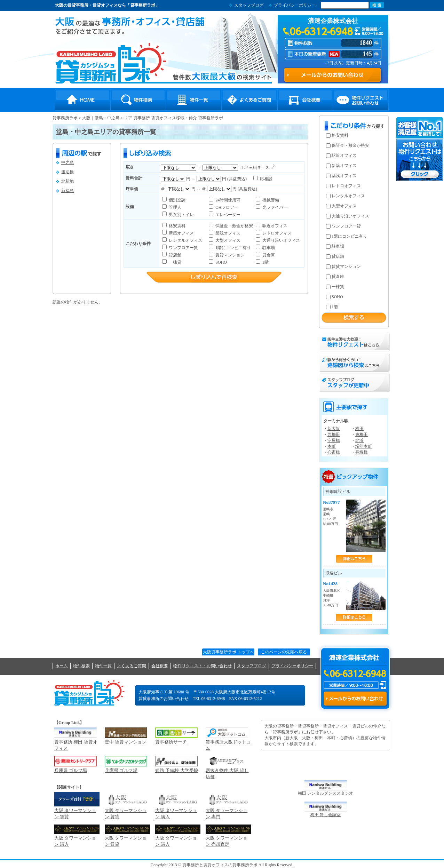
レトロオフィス (276, 233)
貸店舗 (175, 255)
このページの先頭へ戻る (284, 652)
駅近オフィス (274, 226)
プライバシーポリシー (295, 5)
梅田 (359, 429)
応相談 (266, 179)
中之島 (68, 162)
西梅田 (334, 435)
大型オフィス (227, 240)
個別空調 (177, 200)
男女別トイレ (181, 215)
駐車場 (268, 248)
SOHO (221, 262)
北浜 (359, 440)
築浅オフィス (227, 233)
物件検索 (138, 100)
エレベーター (227, 215)
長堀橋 (362, 452)
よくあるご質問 (249, 100)
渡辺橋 (68, 172)
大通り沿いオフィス (281, 240)
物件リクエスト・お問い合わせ (361, 100)
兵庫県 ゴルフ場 (71, 770)
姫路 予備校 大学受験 (177, 770)
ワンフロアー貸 (183, 248)
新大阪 (334, 429)
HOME (82, 100)
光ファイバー (274, 207)
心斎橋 (334, 452)
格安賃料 (177, 226)
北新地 (68, 181)
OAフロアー (226, 207)
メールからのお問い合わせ (355, 699)
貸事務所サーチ (171, 742)
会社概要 (305, 100)
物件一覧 (194, 100)
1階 (265, 262)
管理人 (175, 207)
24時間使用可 (227, 200)
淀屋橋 (334, 440)
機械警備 (270, 200)
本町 (332, 446)
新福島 (68, 191)
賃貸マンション (229, 255)
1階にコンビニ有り (233, 248)
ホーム (62, 666)
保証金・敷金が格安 (234, 226)
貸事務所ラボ (111, 63)
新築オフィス (181, 233)
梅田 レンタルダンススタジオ (326, 793)
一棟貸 (175, 262)
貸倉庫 (268, 255)
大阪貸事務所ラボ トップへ (228, 652)
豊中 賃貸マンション (126, 742)
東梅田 (362, 435)
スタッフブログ (249, 5)
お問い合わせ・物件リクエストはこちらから (420, 149)
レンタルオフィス (185, 240)
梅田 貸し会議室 (326, 815)
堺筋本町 (364, 446)
